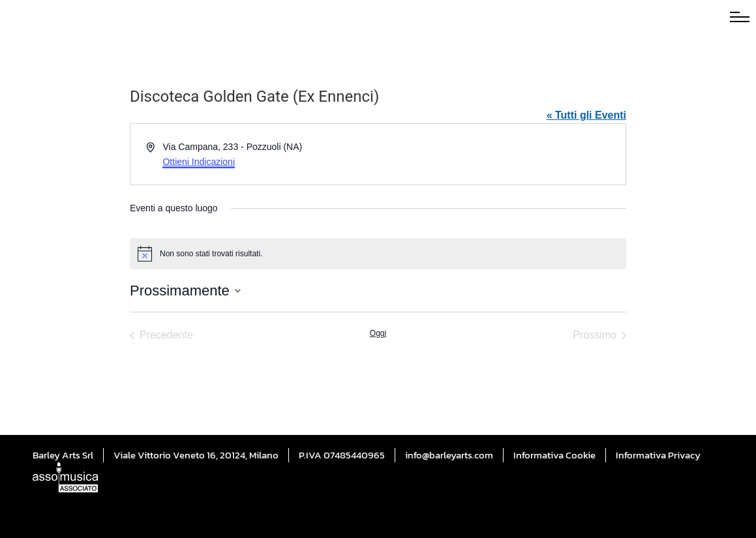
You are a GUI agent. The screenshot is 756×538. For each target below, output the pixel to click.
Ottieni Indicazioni (199, 162)
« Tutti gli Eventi (586, 115)
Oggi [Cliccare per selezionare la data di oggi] (378, 333)
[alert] (378, 254)
